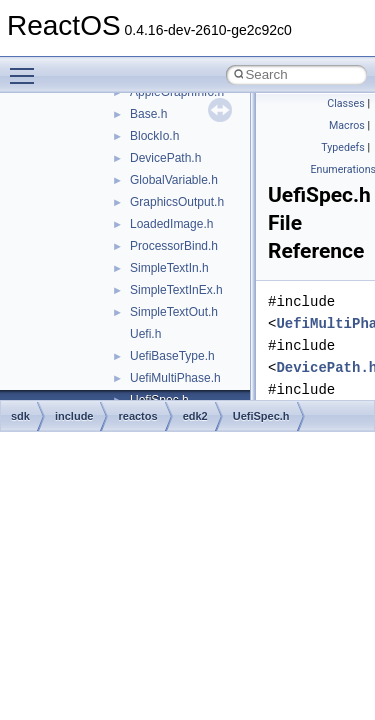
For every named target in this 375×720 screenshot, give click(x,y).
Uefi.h (145, 334)
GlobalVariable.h (174, 180)
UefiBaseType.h (172, 356)
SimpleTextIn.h (169, 268)
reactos (137, 416)
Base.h (148, 114)
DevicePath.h (165, 158)
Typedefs (343, 147)
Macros (347, 125)
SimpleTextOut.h (174, 312)
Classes (345, 103)
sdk (20, 416)
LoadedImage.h (171, 224)
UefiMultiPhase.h (175, 378)
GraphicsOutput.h (177, 202)
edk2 (195, 416)
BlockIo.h (154, 136)
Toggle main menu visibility (27, 67)
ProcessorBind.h (174, 246)
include (74, 416)
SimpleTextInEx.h (176, 290)
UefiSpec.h (261, 416)
